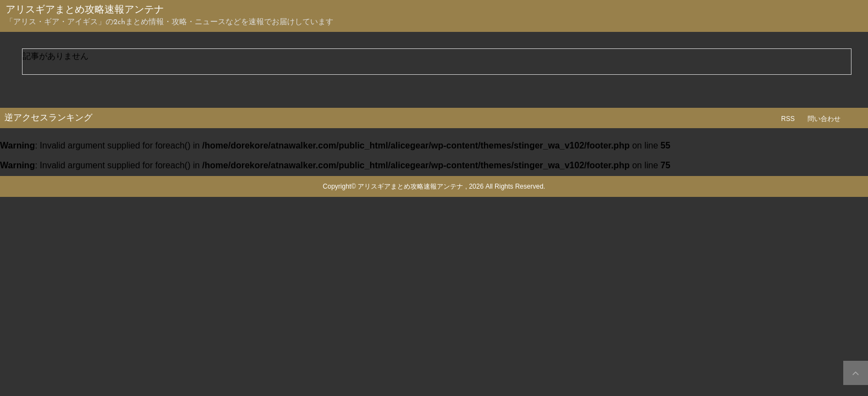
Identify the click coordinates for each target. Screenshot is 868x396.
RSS (788, 119)
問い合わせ (824, 119)
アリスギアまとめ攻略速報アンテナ (85, 10)
